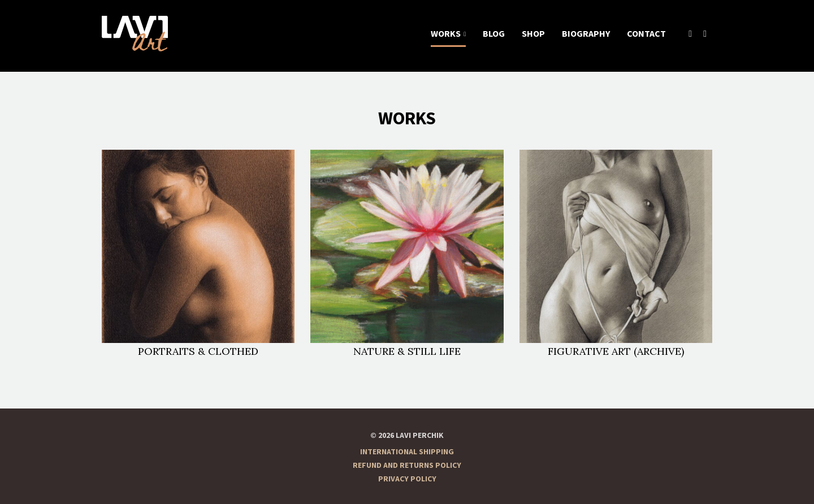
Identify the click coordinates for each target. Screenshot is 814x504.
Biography (586, 34)
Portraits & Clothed (198, 253)
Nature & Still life (407, 253)
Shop (533, 34)
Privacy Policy (407, 479)
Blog (494, 34)
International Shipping (407, 452)
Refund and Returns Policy (407, 466)
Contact (646, 34)
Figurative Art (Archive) (616, 253)
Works (446, 34)
